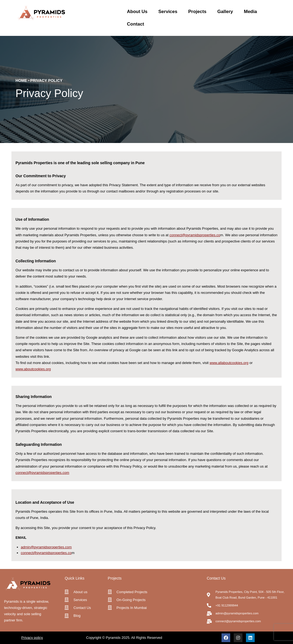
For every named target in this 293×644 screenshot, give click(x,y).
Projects (197, 12)
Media (250, 12)
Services (168, 12)
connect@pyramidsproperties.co (41, 473)
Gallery (225, 12)
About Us (137, 12)
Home (21, 80)
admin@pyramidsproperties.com (46, 547)
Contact (135, 24)
